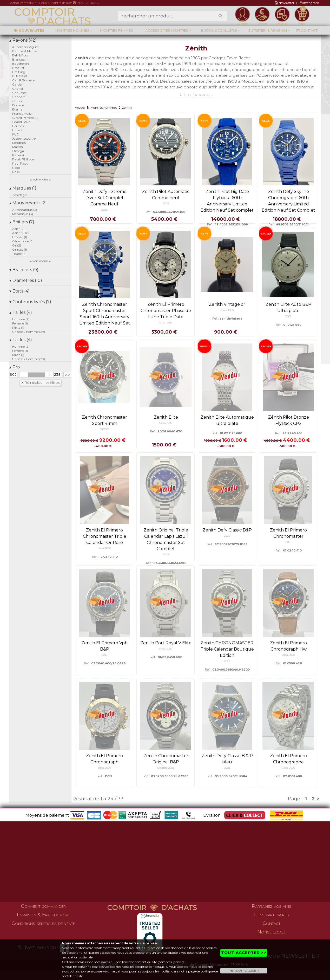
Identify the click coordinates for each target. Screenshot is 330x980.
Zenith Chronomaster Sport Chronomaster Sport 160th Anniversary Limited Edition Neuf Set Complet (105, 317)
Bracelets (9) (24, 270)
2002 (288, 316)
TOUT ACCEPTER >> (244, 953)
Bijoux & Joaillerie (219, 30)
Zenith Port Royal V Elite (166, 643)
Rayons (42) (23, 40)
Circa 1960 (227, 310)
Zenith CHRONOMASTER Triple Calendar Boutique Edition (227, 649)
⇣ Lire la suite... (196, 95)
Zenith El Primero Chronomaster (288, 533)
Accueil (80, 108)
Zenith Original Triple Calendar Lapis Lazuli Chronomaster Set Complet (166, 539)
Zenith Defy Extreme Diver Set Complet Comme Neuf (105, 198)
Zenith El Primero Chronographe (288, 759)
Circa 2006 (288, 768)
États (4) (19, 291)
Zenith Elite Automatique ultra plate (227, 420)
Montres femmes (117, 30)
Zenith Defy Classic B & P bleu (227, 759)
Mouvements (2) (28, 203)
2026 (104, 210)
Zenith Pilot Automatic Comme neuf (166, 195)
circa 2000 (104, 548)
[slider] (24, 375)
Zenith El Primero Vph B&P (104, 646)
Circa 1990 (166, 423)
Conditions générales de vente (43, 923)
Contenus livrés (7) (30, 302)
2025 (166, 203)
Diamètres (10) (26, 280)
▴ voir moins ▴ (40, 179)
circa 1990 (166, 323)
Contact (307, 30)
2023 (227, 768)
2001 (288, 542)
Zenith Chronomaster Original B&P (166, 759)
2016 (104, 655)
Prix (15, 367)
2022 (227, 536)
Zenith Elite (166, 417)
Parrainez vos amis (272, 906)
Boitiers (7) (22, 222)
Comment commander (43, 906)
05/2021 (104, 429)
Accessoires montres (167, 30)
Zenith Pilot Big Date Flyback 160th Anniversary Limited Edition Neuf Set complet (227, 201)
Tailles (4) (21, 312)
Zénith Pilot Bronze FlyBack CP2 (289, 420)
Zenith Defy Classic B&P (227, 530)
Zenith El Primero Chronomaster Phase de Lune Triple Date (166, 311)
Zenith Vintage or (227, 304)
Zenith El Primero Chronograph (104, 759)
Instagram (309, 3)
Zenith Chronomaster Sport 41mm (105, 420)
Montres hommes (72, 30)
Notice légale (272, 932)
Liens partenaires (272, 915)
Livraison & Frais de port (43, 915)
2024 (227, 661)
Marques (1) (23, 188)
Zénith (127, 108)
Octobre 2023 (166, 768)
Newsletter (285, 3)
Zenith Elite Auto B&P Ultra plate (288, 307)
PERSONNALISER (244, 971)
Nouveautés (29, 30)
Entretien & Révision (268, 30)
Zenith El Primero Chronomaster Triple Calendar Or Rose (105, 536)
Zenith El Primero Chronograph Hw (288, 646)
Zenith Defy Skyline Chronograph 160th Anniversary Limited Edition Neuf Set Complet (288, 201)
